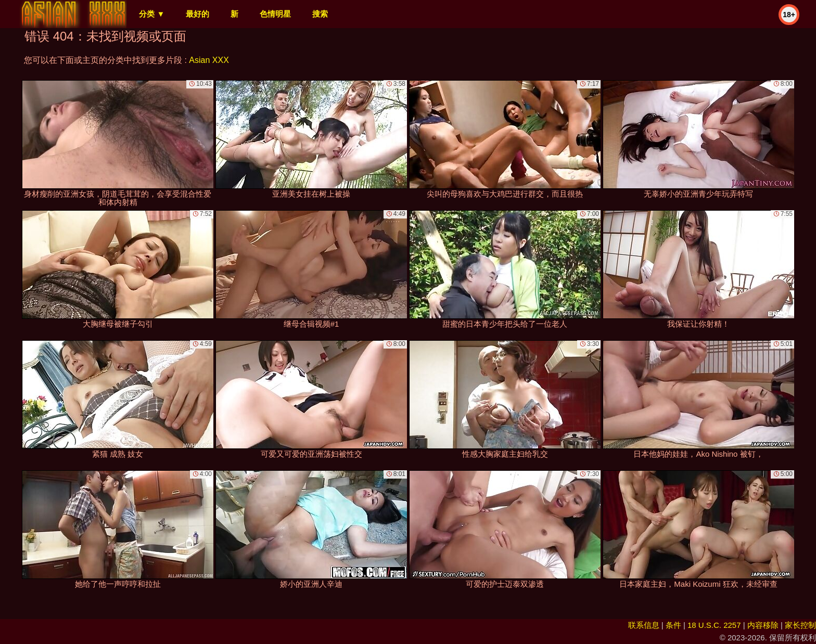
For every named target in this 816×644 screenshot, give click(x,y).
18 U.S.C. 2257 (714, 625)
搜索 (320, 14)
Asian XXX (209, 60)
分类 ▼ (152, 14)
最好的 (197, 14)
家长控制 (800, 625)
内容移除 (763, 625)
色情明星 (275, 14)
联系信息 (644, 625)
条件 (673, 625)
